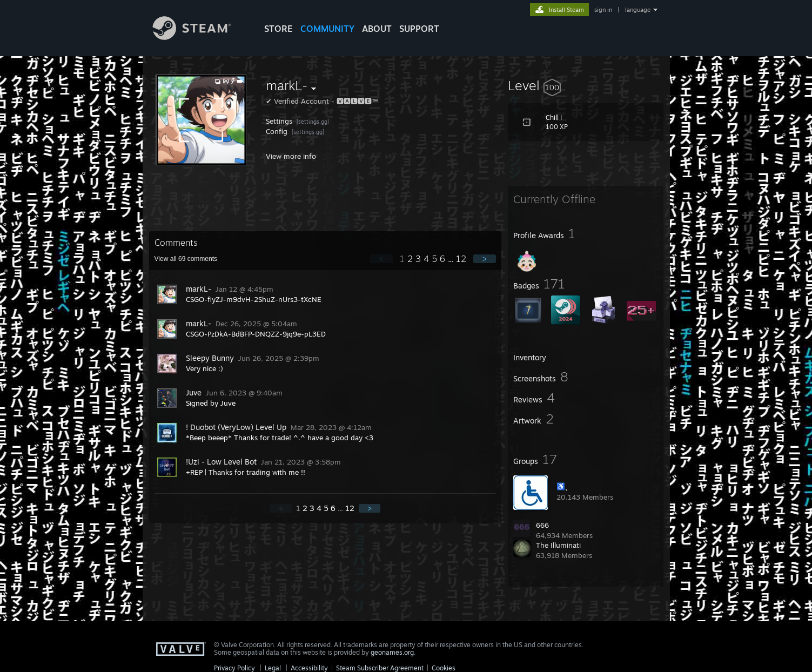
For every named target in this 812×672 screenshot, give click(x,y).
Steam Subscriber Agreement (380, 668)
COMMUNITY (327, 29)
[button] (586, 85)
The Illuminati (558, 545)
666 (542, 525)
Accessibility (309, 668)
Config (278, 131)
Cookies (444, 668)
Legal (273, 668)
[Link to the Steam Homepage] (200, 37)
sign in (603, 10)
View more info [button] (291, 156)
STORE (279, 29)
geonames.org (392, 652)
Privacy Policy (234, 668)
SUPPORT (419, 29)
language (638, 10)
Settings (280, 121)
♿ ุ (562, 486)
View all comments (186, 259)
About (377, 29)
